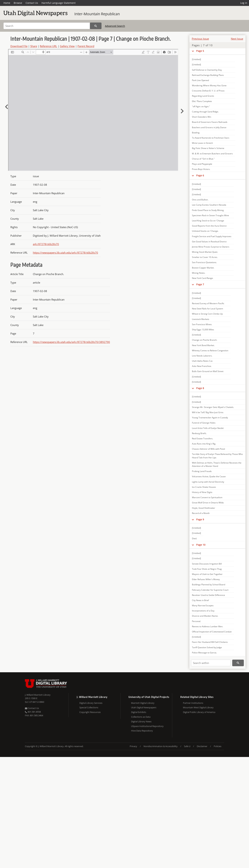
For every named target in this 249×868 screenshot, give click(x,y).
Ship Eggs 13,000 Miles (203, 330)
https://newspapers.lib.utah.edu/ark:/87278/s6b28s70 (65, 253)
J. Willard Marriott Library (38, 695)
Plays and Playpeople (202, 164)
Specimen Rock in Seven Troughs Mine (210, 215)
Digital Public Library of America (199, 712)
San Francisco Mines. (202, 324)
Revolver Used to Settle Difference (208, 595)
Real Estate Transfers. (202, 439)
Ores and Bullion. (200, 200)
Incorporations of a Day (203, 611)
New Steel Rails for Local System (207, 309)
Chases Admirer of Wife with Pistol (208, 449)
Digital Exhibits (139, 712)
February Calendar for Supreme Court (210, 590)
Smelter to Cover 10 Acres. (205, 257)
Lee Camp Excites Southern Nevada (209, 205)
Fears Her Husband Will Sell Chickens (210, 642)
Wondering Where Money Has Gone (209, 85)
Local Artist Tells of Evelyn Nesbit (208, 428)
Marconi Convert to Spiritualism (207, 497)
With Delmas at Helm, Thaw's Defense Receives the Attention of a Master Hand (217, 464)
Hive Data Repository (142, 731)
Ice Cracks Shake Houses (204, 487)
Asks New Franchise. (202, 366)
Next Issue (237, 39)
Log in (244, 3)
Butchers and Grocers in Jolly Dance (209, 127)
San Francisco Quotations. (204, 262)
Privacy (133, 746)
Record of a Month (201, 513)
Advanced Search (115, 26)
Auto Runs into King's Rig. (204, 444)
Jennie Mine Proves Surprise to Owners (211, 247)
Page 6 (200, 175)
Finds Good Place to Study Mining (208, 210)
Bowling (196, 133)
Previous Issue (200, 39)
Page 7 (200, 284)
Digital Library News (141, 721)
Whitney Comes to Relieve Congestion (210, 351)
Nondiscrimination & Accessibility (161, 746)
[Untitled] (196, 59)
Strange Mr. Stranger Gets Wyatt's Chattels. (213, 407)
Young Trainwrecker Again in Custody (210, 418)
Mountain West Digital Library (198, 707)
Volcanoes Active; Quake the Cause (209, 476)
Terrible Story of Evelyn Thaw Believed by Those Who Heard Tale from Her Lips (217, 456)
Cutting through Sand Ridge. (205, 112)
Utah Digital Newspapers (144, 707)
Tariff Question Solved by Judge (207, 647)
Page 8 (200, 388)
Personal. (196, 621)
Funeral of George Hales (204, 423)
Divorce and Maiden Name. (205, 616)
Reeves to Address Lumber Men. (207, 626)
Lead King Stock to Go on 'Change (208, 221)
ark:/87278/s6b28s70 (46, 244)
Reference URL (48, 46)
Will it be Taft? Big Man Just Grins (208, 412)
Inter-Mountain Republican (97, 14)
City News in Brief (200, 600)
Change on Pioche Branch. (205, 340)
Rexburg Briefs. (199, 433)
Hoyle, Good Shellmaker (204, 508)
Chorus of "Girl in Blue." (203, 159)
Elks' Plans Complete (202, 101)
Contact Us (32, 3)
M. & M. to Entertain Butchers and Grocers (212, 154)
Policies (218, 746)
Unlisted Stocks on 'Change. (205, 231)
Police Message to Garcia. (204, 653)
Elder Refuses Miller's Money (206, 579)
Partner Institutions (193, 703)
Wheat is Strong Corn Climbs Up (207, 314)
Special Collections (89, 707)
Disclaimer (202, 746)
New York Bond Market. (203, 345)
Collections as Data (141, 717)
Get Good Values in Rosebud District (209, 242)
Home (7, 3)
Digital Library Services (91, 703)
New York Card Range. (203, 278)
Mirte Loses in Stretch (202, 143)
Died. (194, 538)
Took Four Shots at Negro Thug (207, 569)
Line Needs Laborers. (202, 356)
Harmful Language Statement (59, 3)
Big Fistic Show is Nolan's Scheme (208, 148)
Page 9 (200, 519)
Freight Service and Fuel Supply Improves (212, 236)
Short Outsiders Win (202, 117)
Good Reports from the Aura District (209, 226)
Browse (18, 3)
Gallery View (67, 46)
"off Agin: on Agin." (201, 106)
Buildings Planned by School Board (209, 585)
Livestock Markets (201, 319)
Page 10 (201, 545)
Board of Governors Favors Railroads (210, 122)
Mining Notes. (199, 273)
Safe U (187, 746)
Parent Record (86, 46)
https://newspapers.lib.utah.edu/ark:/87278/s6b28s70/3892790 (71, 342)
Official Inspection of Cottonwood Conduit (212, 632)
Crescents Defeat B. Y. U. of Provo (208, 91)
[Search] (47, 26)
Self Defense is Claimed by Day (207, 70)
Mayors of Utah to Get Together (207, 574)
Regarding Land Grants (203, 96)
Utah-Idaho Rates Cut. (202, 361)
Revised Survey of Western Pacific (208, 303)
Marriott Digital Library (143, 703)
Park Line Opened (200, 80)
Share (34, 46)
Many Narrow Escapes (203, 605)
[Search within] (211, 663)
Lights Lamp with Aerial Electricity (208, 482)
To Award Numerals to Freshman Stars (211, 138)
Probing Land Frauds (202, 471)
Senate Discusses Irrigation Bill (207, 564)
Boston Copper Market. (203, 268)
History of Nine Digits (202, 492)
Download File (19, 46)
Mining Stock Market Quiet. (205, 252)
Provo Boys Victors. (201, 169)
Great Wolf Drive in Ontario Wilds (208, 503)
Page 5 (200, 51)
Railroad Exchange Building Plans (208, 75)
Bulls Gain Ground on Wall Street (208, 371)
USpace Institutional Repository (147, 726)
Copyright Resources (90, 712)
